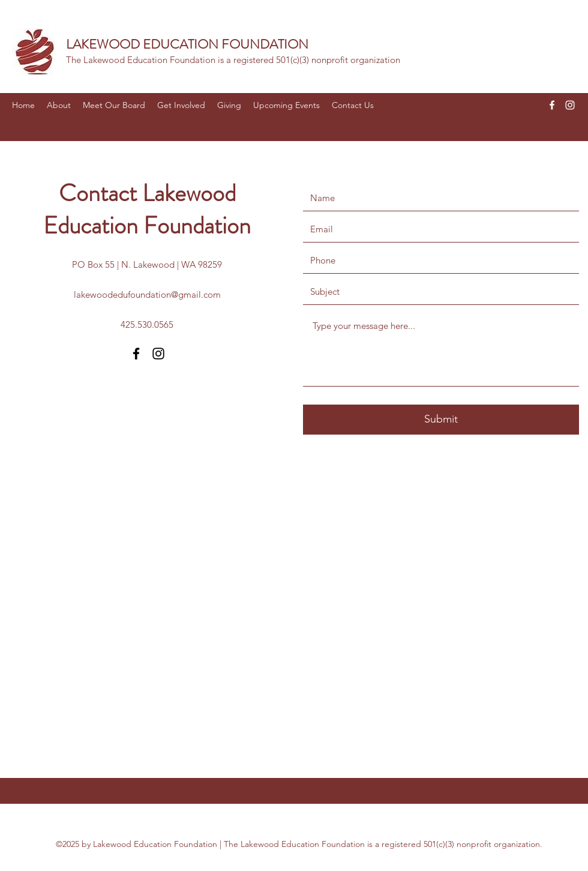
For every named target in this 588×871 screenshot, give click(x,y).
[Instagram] (570, 105)
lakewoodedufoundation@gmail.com (147, 294)
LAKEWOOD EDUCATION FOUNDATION (187, 44)
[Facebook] (552, 105)
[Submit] (441, 420)
